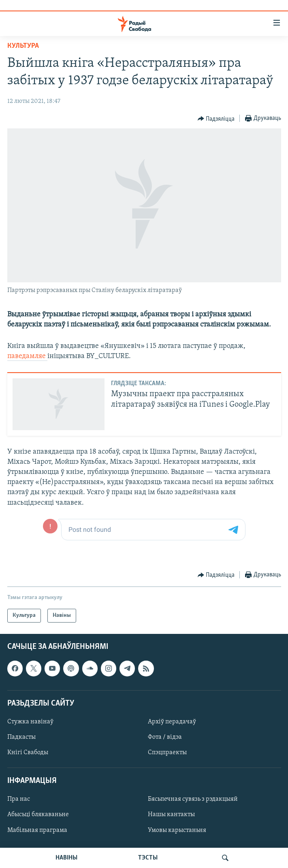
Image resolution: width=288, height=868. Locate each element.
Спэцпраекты (167, 753)
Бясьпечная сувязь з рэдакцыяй (193, 800)
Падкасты (21, 737)
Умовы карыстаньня (177, 830)
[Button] (216, 119)
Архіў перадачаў (172, 722)
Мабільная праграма (37, 830)
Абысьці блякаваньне (38, 815)
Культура (23, 46)
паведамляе (27, 356)
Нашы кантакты (171, 815)
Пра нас (19, 800)
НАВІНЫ (66, 858)
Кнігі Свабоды (28, 753)
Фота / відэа (165, 737)
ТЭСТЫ (148, 858)
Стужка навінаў (30, 722)
